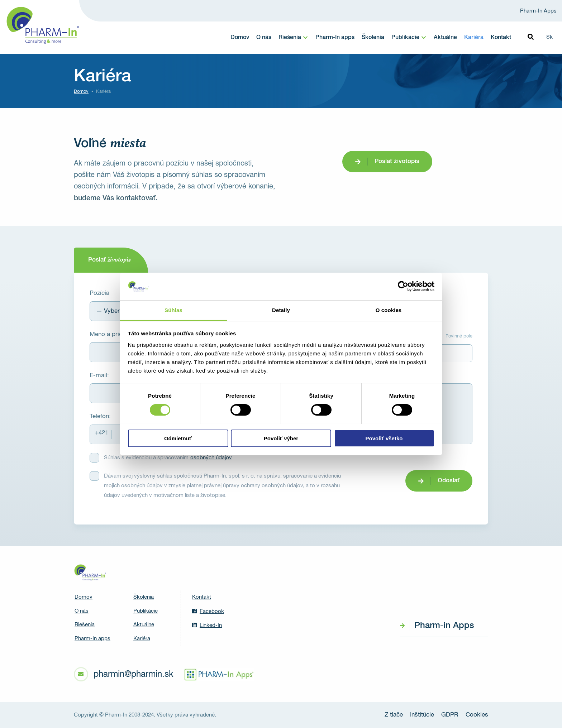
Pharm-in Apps (444, 626)
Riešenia (290, 38)
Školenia (373, 38)
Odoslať (449, 481)
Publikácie (405, 38)
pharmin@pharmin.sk (133, 674)
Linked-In (207, 625)
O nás (264, 38)
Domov (240, 38)
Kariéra (474, 38)
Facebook (208, 611)
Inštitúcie (422, 715)
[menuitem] (293, 38)
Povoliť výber (281, 438)
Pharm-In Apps (538, 11)
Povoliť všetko (384, 438)
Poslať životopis (397, 161)
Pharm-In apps (335, 38)
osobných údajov (211, 458)
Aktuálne (445, 38)
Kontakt (501, 38)
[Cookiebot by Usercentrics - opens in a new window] (403, 286)
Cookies (477, 715)
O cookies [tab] (389, 310)
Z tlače (394, 715)
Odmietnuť (178, 438)
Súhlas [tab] (173, 310)
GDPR (450, 715)
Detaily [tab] (281, 310)
